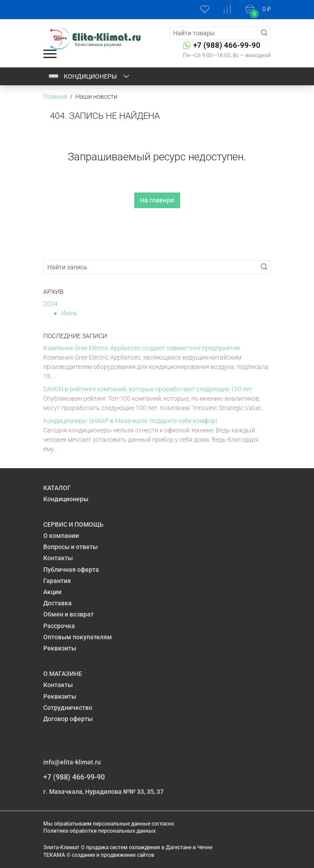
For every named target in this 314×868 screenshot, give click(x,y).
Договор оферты (68, 719)
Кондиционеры (89, 76)
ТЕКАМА (54, 855)
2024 (50, 304)
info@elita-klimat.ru (72, 762)
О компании (61, 536)
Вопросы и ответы (70, 547)
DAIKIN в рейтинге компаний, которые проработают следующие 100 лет (148, 389)
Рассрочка (59, 626)
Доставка (58, 603)
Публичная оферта (71, 570)
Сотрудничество (68, 708)
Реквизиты (60, 648)
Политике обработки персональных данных (99, 831)
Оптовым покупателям (78, 637)
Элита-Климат (61, 847)
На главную (157, 200)
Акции (52, 592)
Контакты (58, 558)
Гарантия (57, 581)
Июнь (69, 313)
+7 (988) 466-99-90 (227, 45)
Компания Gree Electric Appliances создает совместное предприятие (142, 348)
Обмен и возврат (68, 614)
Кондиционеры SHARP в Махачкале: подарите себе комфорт (131, 421)
